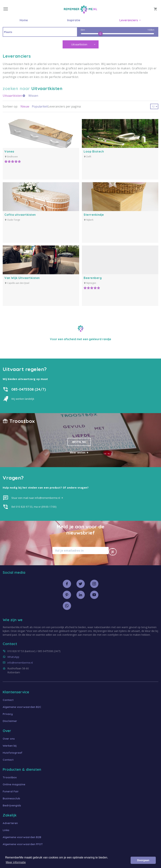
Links (6, 830)
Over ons (9, 739)
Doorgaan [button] (143, 860)
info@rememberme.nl (20, 663)
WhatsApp (13, 657)
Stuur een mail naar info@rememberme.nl (37, 498)
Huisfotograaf (13, 753)
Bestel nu (79, 442)
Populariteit (40, 106)
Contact (8, 700)
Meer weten (79, 452)
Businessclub (11, 798)
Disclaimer (10, 721)
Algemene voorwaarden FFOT (23, 844)
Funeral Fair (11, 791)
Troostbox (10, 777)
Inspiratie (74, 20)
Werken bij (10, 746)
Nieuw (25, 106)
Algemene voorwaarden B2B (22, 837)
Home (24, 20)
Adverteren (10, 823)
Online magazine (14, 784)
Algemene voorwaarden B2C (22, 707)
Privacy (8, 714)
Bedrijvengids (12, 805)
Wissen (33, 96)
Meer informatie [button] (16, 862)
